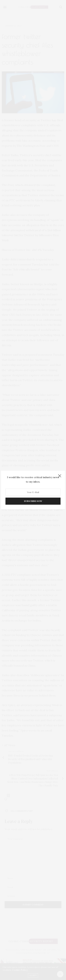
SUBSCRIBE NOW (33, 501)
